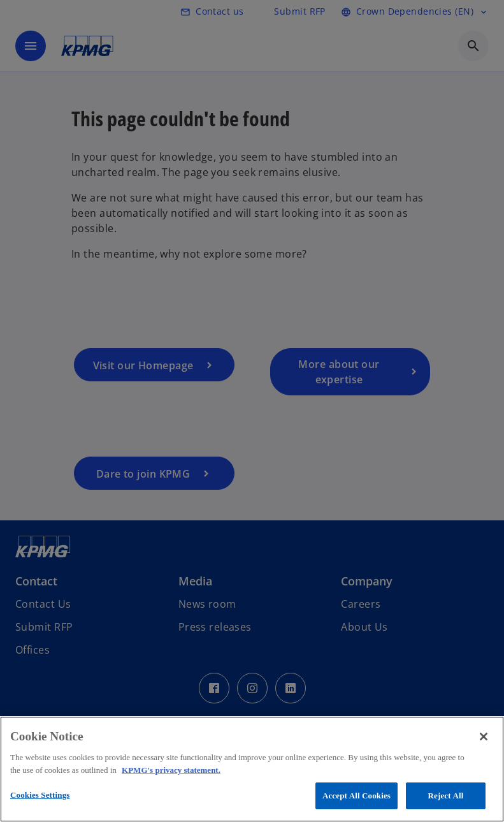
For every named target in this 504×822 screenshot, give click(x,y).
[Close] (484, 737)
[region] (252, 769)
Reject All (446, 796)
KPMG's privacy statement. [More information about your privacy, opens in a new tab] (171, 770)
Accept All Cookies (356, 796)
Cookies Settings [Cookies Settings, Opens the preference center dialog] (40, 795)
